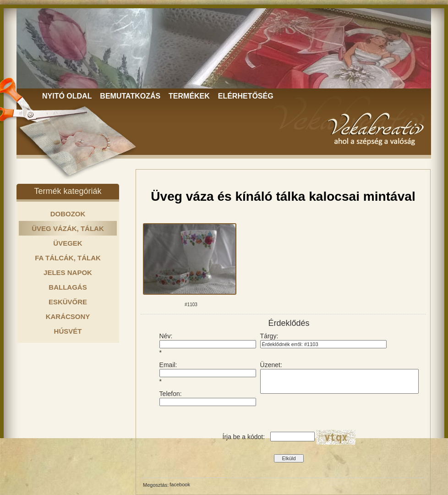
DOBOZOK (68, 214)
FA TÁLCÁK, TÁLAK (68, 258)
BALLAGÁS (68, 287)
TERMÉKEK (189, 96)
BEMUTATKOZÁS (130, 96)
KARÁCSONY (68, 316)
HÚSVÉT (68, 331)
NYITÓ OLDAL (67, 96)
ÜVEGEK (68, 243)
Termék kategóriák (68, 191)
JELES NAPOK (68, 272)
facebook (180, 484)
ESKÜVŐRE (68, 302)
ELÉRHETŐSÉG (246, 96)
